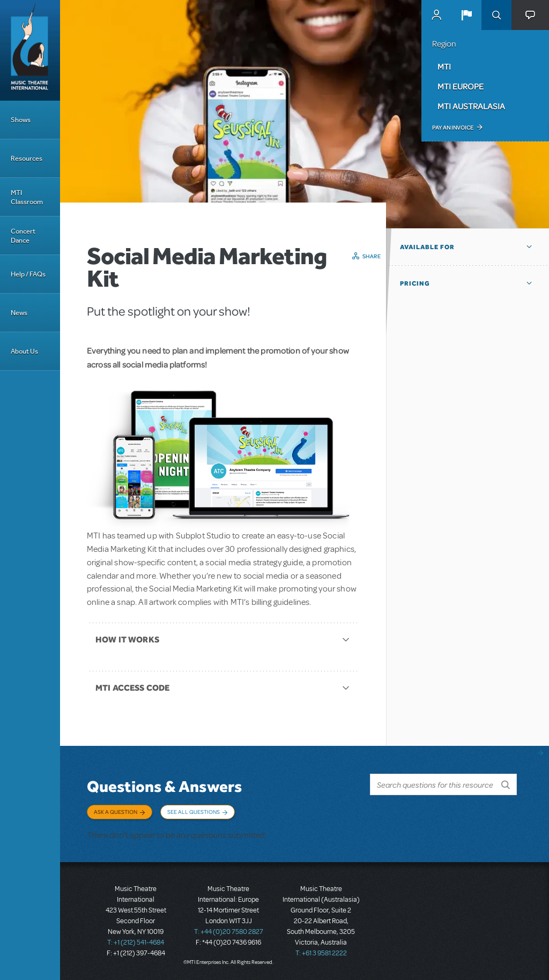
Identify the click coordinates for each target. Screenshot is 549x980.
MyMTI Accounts (436, 15)
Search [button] (496, 15)
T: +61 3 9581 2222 (321, 953)
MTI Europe (461, 86)
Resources (27, 158)
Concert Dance (23, 236)
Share (372, 256)
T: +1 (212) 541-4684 (136, 942)
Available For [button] (427, 247)
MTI (444, 66)
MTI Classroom (27, 197)
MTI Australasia (471, 106)
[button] (466, 15)
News (19, 313)
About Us (24, 351)
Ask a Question (116, 812)
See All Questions (194, 812)
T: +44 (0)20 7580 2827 (229, 932)
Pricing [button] (415, 283)
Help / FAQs (28, 274)
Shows (21, 120)
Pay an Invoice (453, 128)
